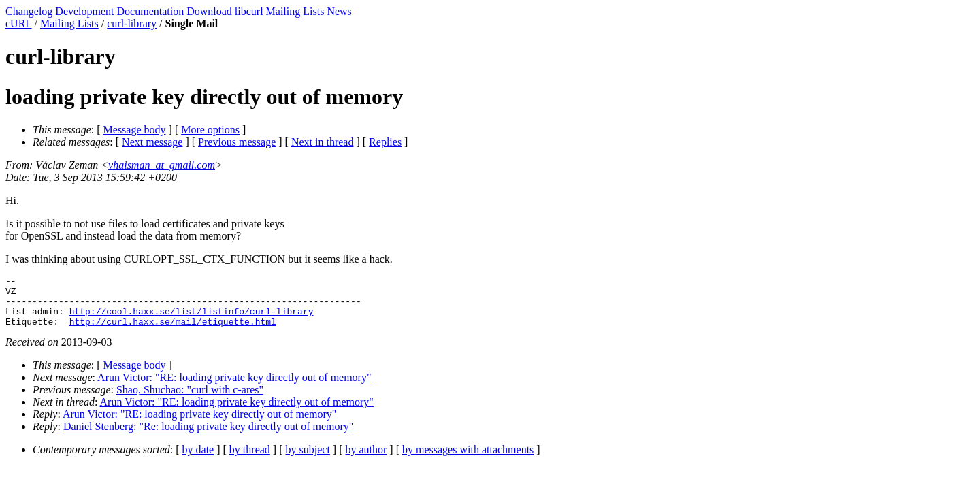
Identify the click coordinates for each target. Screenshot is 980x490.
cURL (19, 23)
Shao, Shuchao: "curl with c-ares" (190, 400)
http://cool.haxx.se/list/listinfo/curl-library (192, 319)
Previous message (237, 142)
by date (198, 460)
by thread (250, 460)
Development (84, 11)
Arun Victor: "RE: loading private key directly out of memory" (234, 388)
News (339, 11)
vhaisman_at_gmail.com (162, 165)
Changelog (29, 11)
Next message (152, 142)
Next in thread (323, 142)
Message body (135, 130)
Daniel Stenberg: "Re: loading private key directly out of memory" (208, 437)
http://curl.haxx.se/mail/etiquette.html (173, 331)
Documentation (151, 11)
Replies (385, 142)
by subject (308, 460)
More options (210, 130)
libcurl (249, 11)
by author (366, 460)
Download (209, 11)
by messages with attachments (468, 460)
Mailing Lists (295, 11)
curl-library (132, 23)
